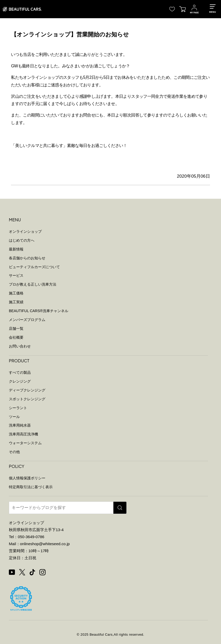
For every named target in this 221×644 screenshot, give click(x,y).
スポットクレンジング (27, 399)
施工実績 (16, 302)
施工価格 (16, 293)
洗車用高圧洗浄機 (23, 434)
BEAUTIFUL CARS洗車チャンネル (39, 311)
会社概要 (16, 337)
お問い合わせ (20, 346)
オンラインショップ (25, 231)
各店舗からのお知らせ (27, 258)
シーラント (18, 408)
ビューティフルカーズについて (34, 267)
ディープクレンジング (27, 390)
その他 (14, 452)
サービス (16, 275)
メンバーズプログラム (27, 320)
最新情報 (16, 249)
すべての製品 (20, 372)
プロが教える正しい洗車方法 (33, 284)
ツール (14, 417)
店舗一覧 (16, 329)
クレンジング (20, 381)
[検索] (120, 508)
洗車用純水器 (20, 425)
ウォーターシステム (25, 443)
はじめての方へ (22, 240)
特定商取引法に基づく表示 (31, 487)
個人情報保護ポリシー (27, 478)
